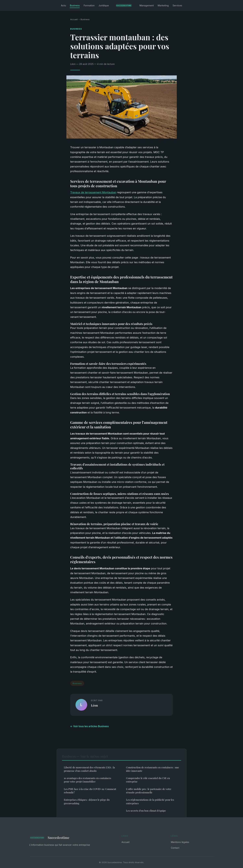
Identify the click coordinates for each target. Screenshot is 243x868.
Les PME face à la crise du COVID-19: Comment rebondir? (90, 791)
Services (177, 5)
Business (75, 5)
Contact (175, 848)
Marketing (163, 5)
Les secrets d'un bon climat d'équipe (146, 811)
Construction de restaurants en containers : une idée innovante (153, 769)
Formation (89, 5)
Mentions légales (180, 842)
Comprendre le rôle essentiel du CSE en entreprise (148, 780)
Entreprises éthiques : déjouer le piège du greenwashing (87, 801)
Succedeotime (49, 838)
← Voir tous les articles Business (90, 726)
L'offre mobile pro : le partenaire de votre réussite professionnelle (149, 791)
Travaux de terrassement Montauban (93, 192)
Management (147, 5)
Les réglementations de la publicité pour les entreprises (150, 801)
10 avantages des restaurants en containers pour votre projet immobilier (88, 780)
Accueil (74, 19)
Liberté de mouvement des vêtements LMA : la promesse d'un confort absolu (89, 769)
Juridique (104, 5)
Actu (63, 5)
